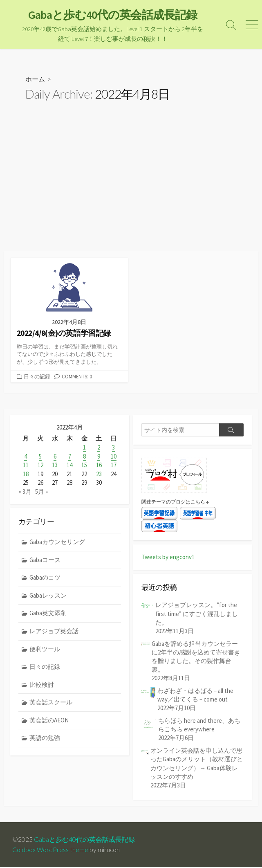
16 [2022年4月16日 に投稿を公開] (99, 465)
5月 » (41, 491)
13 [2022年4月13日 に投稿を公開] (55, 465)
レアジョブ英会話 (54, 631)
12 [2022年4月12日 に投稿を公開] (40, 465)
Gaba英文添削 (48, 613)
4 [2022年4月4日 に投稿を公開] (26, 457)
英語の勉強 (45, 738)
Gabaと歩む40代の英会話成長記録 (84, 840)
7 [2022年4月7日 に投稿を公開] (70, 457)
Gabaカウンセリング (57, 542)
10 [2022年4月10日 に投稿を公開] (114, 457)
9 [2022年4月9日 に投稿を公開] (99, 457)
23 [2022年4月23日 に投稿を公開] (99, 474)
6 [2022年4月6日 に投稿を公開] (55, 457)
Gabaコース (45, 560)
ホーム (35, 79)
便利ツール (45, 649)
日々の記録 (37, 377)
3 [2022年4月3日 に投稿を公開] (113, 448)
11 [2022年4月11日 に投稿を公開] (26, 465)
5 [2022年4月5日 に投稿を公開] (40, 457)
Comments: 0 (77, 377)
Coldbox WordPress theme (50, 850)
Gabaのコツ (45, 577)
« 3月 (25, 491)
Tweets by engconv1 (168, 558)
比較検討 (42, 685)
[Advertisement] (131, 191)
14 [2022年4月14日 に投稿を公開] (69, 465)
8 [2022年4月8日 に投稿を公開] (84, 457)
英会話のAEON (49, 720)
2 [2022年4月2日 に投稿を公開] (99, 448)
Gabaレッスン (48, 595)
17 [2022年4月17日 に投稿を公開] (114, 465)
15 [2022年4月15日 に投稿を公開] (84, 465)
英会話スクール (51, 702)
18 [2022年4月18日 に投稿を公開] (26, 474)
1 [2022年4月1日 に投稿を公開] (84, 448)
